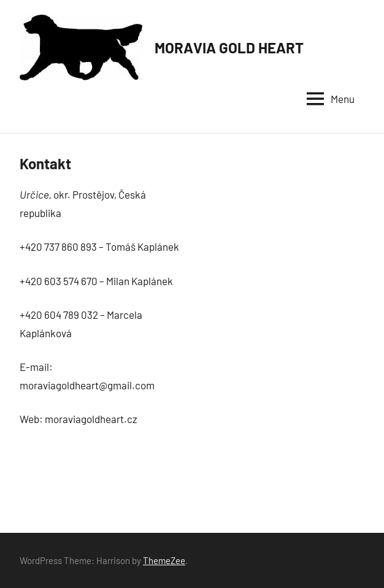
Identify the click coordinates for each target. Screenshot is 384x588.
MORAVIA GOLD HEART (229, 48)
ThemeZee (164, 560)
